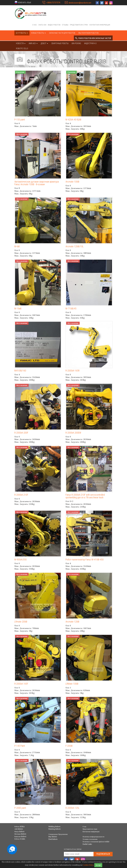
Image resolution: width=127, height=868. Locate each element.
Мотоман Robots (20, 834)
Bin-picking (76, 43)
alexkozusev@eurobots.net (80, 3)
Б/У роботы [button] (22, 33)
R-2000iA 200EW (73, 433)
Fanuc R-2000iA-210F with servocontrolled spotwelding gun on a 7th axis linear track (85, 496)
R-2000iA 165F (21, 684)
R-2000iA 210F (21, 495)
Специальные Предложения (58, 834)
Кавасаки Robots (20, 837)
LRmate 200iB (21, 622)
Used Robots (53, 839)
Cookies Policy (88, 865)
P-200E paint (20, 808)
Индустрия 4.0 (90, 43)
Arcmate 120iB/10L (75, 246)
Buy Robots (53, 837)
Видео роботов (54, 25)
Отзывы (65, 25)
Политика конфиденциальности (94, 837)
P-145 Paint (20, 746)
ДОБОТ (44, 43)
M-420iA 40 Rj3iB (73, 120)
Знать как (42, 25)
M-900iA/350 (21, 560)
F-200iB (69, 746)
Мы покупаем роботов (89, 33)
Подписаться (103, 854)
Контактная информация (100, 25)
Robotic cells (22, 49)
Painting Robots (54, 829)
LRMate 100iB (72, 684)
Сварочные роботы (60, 43)
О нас (35, 25)
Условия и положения (90, 839)
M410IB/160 (20, 371)
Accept (98, 865)
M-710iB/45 (71, 308)
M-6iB (17, 246)
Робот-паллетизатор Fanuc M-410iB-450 (85, 560)
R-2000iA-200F (21, 433)
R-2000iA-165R (73, 371)
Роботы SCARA (20, 839)
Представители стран (79, 25)
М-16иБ (18, 308)
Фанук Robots (19, 832)
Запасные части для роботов (62, 33)
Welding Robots (54, 827)
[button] (23, 2)
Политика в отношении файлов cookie (96, 842)
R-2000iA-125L (72, 808)
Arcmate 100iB (72, 182)
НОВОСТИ (21, 43)
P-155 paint (20, 120)
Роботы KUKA (19, 827)
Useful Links (87, 844)
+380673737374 (53, 3)
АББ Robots (19, 829)
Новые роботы (38, 33)
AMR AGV (33, 43)
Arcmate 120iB (72, 622)
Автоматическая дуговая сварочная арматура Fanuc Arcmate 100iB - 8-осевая (37, 183)
